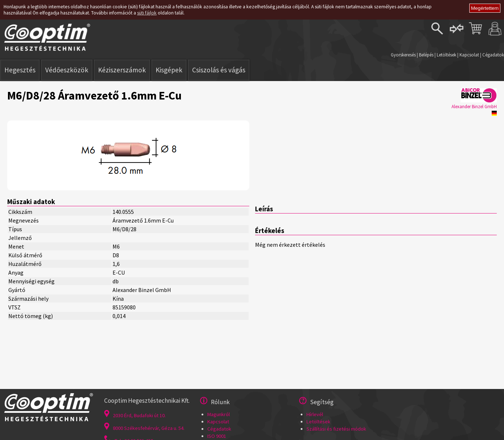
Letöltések (446, 55)
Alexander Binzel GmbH (474, 106)
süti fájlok (147, 13)
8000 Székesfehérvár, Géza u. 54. (144, 428)
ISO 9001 (217, 436)
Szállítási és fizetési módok (336, 429)
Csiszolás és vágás (219, 70)
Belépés (426, 55)
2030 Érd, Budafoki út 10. (135, 415)
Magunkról (219, 414)
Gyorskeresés (403, 55)
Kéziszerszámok (122, 70)
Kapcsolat (469, 55)
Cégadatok (493, 55)
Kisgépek (169, 70)
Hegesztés (20, 70)
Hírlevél (315, 414)
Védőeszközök (67, 70)
